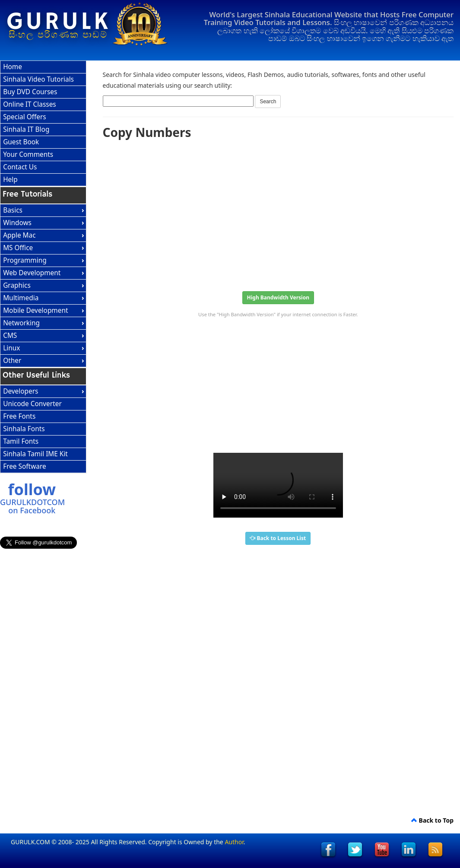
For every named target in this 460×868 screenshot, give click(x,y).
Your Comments (28, 154)
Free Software (24, 466)
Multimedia (21, 298)
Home (13, 67)
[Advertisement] (278, 213)
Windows (17, 223)
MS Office (18, 248)
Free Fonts (19, 416)
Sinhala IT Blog (26, 129)
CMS (10, 335)
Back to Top (432, 820)
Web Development (32, 273)
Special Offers (25, 117)
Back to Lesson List (278, 538)
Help (10, 180)
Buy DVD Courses (30, 92)
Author (234, 842)
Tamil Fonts (21, 441)
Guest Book (21, 142)
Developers (21, 391)
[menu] (43, 124)
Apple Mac (19, 235)
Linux (11, 348)
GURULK (59, 22)
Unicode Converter (32, 404)
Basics (13, 210)
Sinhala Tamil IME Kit (35, 454)
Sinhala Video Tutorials (38, 79)
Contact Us (20, 167)
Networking (21, 323)
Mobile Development (35, 310)
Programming (25, 260)
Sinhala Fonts (24, 429)
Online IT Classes (30, 104)
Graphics (17, 285)
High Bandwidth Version (278, 297)
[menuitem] (43, 67)
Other (12, 361)
